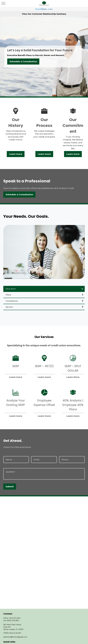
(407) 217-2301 (15, 618)
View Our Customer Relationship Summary (44, 14)
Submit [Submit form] (10, 487)
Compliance (12, 301)
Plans (8, 295)
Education (11, 289)
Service (9, 307)
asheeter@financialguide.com (15, 637)
